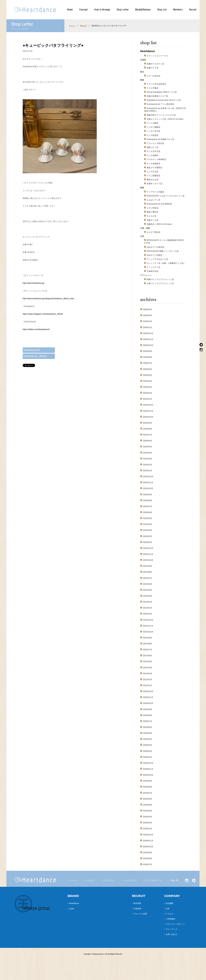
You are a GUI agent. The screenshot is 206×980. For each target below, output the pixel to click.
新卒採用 (137, 903)
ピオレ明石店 (153, 208)
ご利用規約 (170, 919)
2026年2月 (147, 321)
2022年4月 (147, 596)
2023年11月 (148, 483)
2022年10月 (148, 560)
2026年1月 (147, 327)
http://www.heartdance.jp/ (34, 283)
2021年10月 (148, 632)
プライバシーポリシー (175, 924)
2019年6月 (147, 799)
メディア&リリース (154, 880)
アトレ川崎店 (153, 123)
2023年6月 (147, 512)
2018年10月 (148, 847)
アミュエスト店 (154, 267)
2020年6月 (147, 727)
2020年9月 (147, 709)
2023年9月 (147, 495)
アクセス (169, 914)
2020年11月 (148, 697)
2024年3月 (147, 459)
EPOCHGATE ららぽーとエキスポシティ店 (166, 196)
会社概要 (169, 903)
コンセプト (90, 880)
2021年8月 (147, 644)
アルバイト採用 (140, 914)
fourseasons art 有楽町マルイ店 (160, 139)
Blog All (83, 26)
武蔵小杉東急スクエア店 (157, 96)
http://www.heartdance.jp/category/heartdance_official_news (48, 299)
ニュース (73, 880)
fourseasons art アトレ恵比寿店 (160, 104)
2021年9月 (147, 638)
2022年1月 (147, 614)
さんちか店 (152, 216)
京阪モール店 (153, 220)
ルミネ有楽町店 (154, 164)
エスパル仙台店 (154, 76)
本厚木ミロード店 (154, 184)
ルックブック (109, 880)
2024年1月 (147, 471)
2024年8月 (147, 429)
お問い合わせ (171, 934)
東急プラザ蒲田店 (154, 168)
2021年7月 (147, 650)
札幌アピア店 (153, 68)
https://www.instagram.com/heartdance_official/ (43, 314)
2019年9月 (147, 781)
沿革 (168, 909)
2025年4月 (147, 381)
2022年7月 (147, 578)
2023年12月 (148, 477)
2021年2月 (147, 680)
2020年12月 (148, 691)
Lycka (72, 909)
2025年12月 (148, 333)
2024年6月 (147, 441)
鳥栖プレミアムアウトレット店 (160, 279)
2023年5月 (147, 518)
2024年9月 (147, 423)
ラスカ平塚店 (153, 88)
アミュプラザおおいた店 (157, 259)
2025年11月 (148, 339)
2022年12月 (148, 548)
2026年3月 (147, 315)
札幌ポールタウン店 (155, 64)
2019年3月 (147, 817)
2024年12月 (148, 405)
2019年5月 (147, 805)
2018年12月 (148, 835)
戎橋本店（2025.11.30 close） (160, 224)
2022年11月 (148, 554)
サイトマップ (171, 929)
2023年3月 (147, 530)
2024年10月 (148, 417)
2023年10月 (148, 488)
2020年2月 (147, 751)
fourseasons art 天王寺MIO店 (159, 204)
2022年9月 (147, 566)
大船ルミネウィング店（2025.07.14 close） (166, 119)
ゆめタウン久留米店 (155, 247)
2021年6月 (147, 656)
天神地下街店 (153, 271)
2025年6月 (147, 369)
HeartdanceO (32, 350)
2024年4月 (147, 453)
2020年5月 (147, 733)
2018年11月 (148, 841)
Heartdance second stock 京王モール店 (164, 100)
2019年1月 (147, 829)
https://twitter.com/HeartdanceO (36, 329)
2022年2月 (147, 608)
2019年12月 (148, 763)
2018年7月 (147, 864)
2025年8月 (147, 357)
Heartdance (74, 903)
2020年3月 (147, 745)
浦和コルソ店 (153, 147)
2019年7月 (147, 793)
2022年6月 (147, 584)
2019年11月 (148, 769)
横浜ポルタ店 (153, 180)
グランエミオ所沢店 (155, 143)
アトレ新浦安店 (154, 176)
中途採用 (137, 909)
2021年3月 (147, 674)
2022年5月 (147, 590)
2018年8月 (147, 859)
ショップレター (130, 880)
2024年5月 (147, 447)
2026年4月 (147, 309)
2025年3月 (147, 387)
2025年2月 (147, 393)
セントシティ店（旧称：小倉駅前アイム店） (166, 263)
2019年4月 (147, 811)
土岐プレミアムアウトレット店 (160, 283)
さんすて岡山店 (154, 232)
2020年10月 (148, 703)
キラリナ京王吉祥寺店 (156, 84)
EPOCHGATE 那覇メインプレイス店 (163, 251)
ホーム (72, 26)
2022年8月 (147, 572)
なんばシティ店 (154, 200)
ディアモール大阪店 (155, 192)
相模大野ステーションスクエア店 (161, 115)
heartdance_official (35, 356)
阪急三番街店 (153, 212)
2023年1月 (147, 542)
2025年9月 (147, 351)
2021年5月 (147, 662)
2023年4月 (147, 524)
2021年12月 (148, 620)
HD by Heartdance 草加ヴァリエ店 (162, 92)
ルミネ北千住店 (154, 151)
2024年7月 (147, 435)
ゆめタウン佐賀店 (154, 255)
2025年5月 (147, 375)
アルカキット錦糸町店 (156, 159)
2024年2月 (147, 465)
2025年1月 (147, 399)
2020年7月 (147, 721)
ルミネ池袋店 (153, 155)
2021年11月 (148, 626)
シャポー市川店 (154, 131)
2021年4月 (147, 668)
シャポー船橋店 (154, 127)
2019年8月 (147, 787)
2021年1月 (147, 685)
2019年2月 (147, 823)
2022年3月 (147, 602)
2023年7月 (147, 506)
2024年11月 (148, 411)
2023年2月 (147, 536)
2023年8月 (147, 501)
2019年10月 (148, 775)
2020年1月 (147, 757)
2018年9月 (147, 853)
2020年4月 (147, 739)
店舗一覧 (174, 880)
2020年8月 (147, 715)
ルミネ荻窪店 (153, 135)
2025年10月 (148, 345)
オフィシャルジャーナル (157, 56)
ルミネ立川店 (153, 172)
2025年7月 (147, 363)
